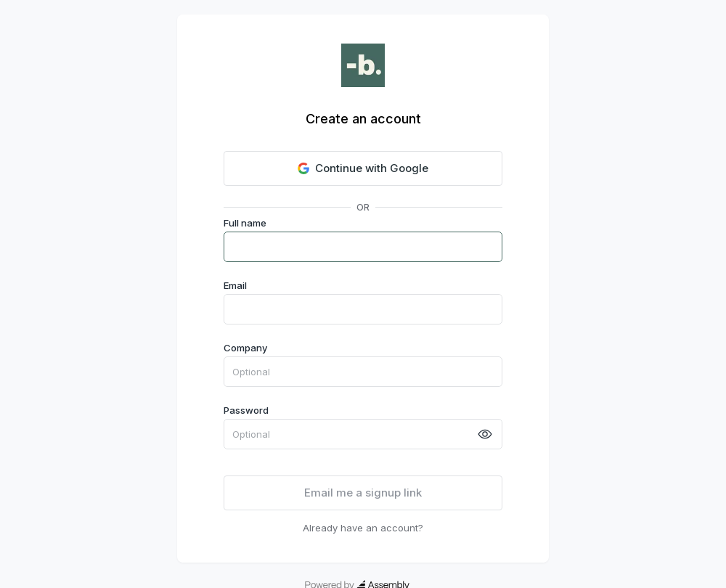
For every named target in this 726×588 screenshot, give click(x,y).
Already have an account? (363, 528)
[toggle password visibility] (485, 434)
